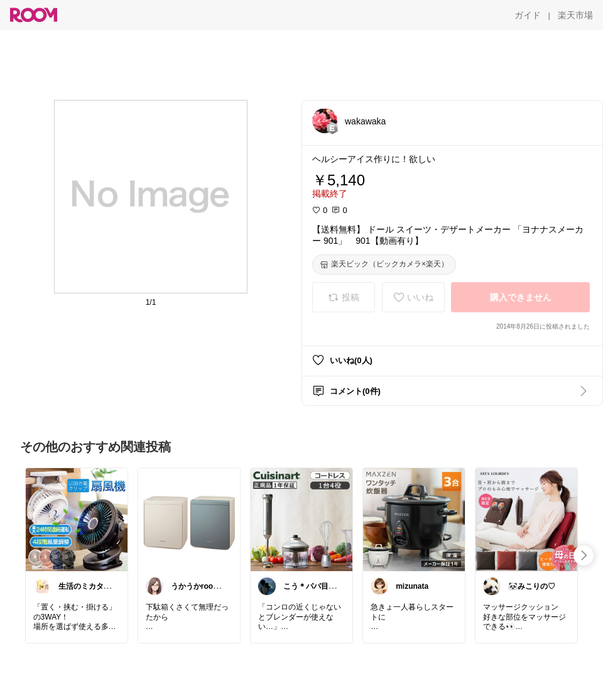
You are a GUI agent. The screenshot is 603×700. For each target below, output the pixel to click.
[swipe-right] (584, 555)
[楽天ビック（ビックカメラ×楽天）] (384, 265)
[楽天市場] (575, 15)
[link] (77, 519)
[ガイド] (528, 15)
